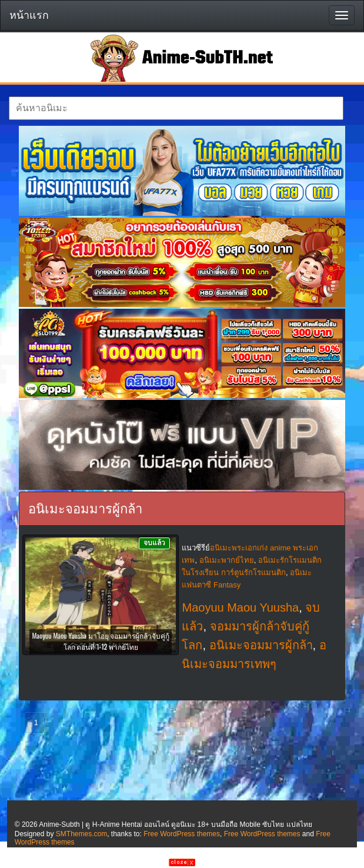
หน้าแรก (29, 15)
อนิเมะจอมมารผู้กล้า (261, 645)
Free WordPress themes (182, 834)
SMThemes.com (81, 834)
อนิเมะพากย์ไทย (227, 560)
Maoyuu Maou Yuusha (240, 607)
